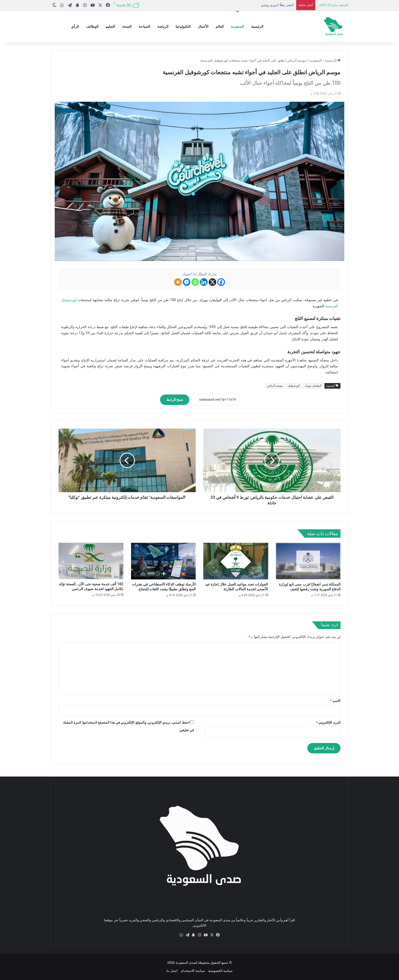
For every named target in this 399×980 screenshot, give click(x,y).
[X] (212, 282)
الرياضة (163, 26)
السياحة (144, 26)
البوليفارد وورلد (313, 386)
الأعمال (203, 26)
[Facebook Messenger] (187, 282)
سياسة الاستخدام (193, 971)
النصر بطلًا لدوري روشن (277, 5)
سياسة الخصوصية (220, 971)
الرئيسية (257, 26)
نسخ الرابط (175, 400)
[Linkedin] (204, 282)
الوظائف (92, 26)
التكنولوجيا (183, 26)
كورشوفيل (294, 386)
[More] (178, 282)
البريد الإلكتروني (328, 722)
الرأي (75, 26)
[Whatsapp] (195, 282)
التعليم (110, 26)
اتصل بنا (172, 971)
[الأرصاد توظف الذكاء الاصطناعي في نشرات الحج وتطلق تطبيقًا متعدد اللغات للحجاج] (163, 561)
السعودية (237, 26)
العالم (220, 26)
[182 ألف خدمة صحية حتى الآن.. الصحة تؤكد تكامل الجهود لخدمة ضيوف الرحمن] (91, 561)
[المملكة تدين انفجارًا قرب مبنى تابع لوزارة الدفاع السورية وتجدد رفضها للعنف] (308, 561)
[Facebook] (221, 282)
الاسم (335, 701)
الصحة (127, 26)
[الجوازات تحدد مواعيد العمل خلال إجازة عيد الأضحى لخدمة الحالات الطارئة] (236, 561)
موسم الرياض (275, 386)
